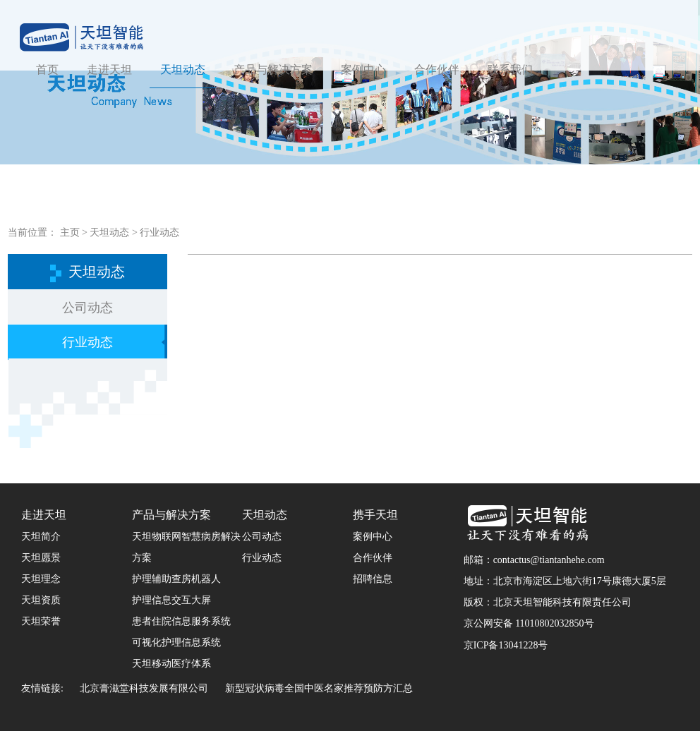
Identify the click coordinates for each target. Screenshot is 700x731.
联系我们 (510, 70)
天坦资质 (41, 600)
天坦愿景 (41, 558)
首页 (47, 70)
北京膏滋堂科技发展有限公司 (144, 688)
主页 (70, 232)
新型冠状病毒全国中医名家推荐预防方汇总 (319, 688)
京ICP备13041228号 (506, 645)
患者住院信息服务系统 (181, 621)
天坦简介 (41, 537)
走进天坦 (109, 70)
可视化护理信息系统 (176, 642)
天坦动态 (183, 70)
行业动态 (159, 232)
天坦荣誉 (41, 621)
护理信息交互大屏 (171, 600)
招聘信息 (373, 579)
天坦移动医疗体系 (171, 664)
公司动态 (87, 308)
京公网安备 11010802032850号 (529, 623)
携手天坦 (375, 515)
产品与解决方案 (273, 70)
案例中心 (363, 70)
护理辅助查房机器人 (176, 579)
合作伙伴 (437, 70)
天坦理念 (41, 579)
